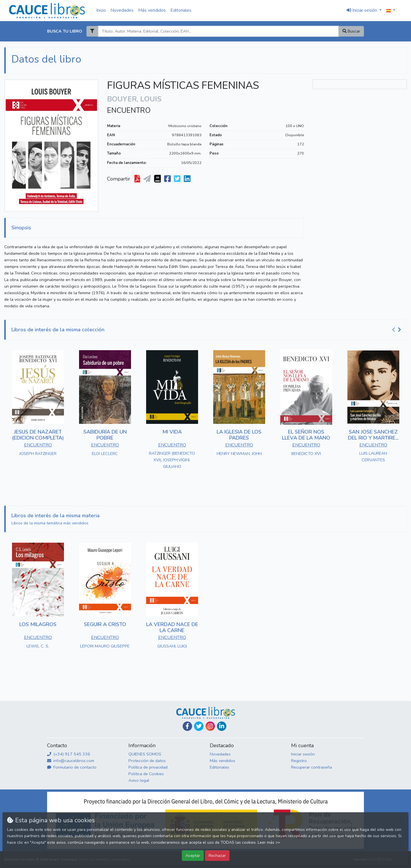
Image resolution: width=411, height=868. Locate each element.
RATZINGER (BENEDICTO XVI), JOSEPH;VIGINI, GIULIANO (172, 460)
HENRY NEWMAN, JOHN (239, 454)
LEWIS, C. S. (38, 646)
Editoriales (181, 10)
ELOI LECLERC (105, 454)
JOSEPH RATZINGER (38, 454)
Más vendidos (152, 10)
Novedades (122, 10)
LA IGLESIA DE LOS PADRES (239, 435)
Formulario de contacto (72, 767)
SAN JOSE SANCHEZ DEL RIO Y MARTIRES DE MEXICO (373, 438)
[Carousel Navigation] (397, 330)
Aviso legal (139, 780)
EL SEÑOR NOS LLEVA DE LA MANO (306, 435)
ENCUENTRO (129, 111)
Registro (299, 761)
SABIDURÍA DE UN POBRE (105, 435)
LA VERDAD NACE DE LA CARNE (172, 628)
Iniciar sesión (303, 754)
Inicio (101, 10)
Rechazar (217, 855)
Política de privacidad (148, 767)
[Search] (218, 31)
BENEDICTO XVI (306, 454)
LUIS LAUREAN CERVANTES (373, 457)
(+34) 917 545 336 (69, 754)
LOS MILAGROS (38, 624)
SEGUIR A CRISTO (105, 624)
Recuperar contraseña (312, 767)
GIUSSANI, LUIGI (172, 646)
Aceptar (193, 855)
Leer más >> (269, 842)
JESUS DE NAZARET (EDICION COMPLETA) (38, 435)
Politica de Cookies (146, 774)
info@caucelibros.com (71, 761)
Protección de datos (147, 761)
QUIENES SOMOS (145, 754)
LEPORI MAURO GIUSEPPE (105, 646)
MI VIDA (172, 432)
